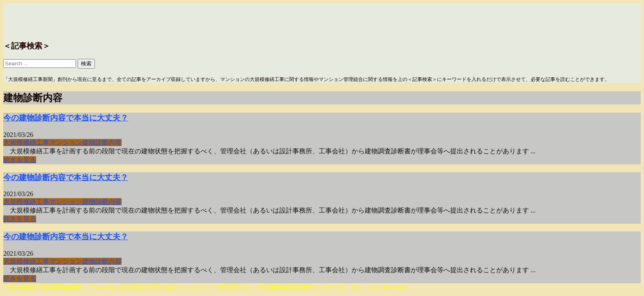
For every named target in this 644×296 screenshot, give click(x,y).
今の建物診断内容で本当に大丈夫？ (66, 118)
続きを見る (20, 160)
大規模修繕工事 (26, 142)
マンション (66, 142)
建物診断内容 (102, 142)
